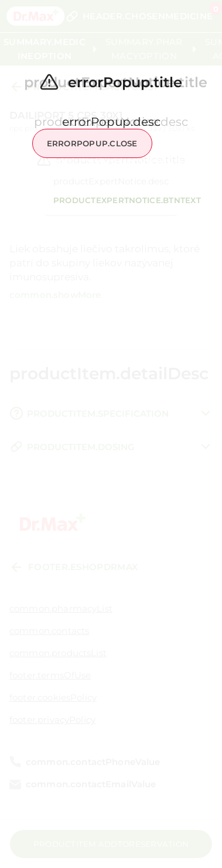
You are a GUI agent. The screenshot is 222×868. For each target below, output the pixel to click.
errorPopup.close (92, 143)
